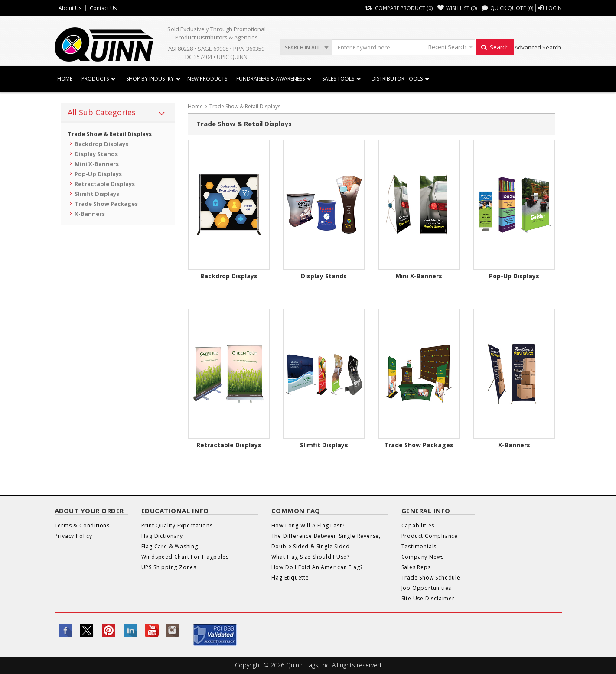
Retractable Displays (105, 184)
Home (65, 79)
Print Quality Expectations (177, 526)
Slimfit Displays (97, 194)
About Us (70, 8)
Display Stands (96, 154)
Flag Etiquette (290, 578)
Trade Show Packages (106, 204)
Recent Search (447, 47)
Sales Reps (416, 567)
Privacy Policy (73, 536)
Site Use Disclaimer (428, 598)
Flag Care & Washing (170, 546)
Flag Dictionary (162, 536)
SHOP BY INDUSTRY (150, 79)
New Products (207, 79)
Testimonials (419, 546)
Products (95, 79)
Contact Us (103, 8)
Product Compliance (430, 536)
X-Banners (90, 214)
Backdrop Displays (101, 144)
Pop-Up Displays (98, 174)
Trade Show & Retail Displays (110, 134)
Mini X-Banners (97, 164)
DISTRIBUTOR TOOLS (397, 79)
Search (495, 47)
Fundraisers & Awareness (271, 79)
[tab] (118, 113)
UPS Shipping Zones (169, 567)
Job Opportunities (427, 588)
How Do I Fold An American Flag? (317, 567)
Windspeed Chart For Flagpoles (185, 557)
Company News (423, 557)
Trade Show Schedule (431, 578)
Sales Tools (338, 79)
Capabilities (418, 526)
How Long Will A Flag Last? (308, 526)
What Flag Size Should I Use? (310, 557)
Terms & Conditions (82, 526)
